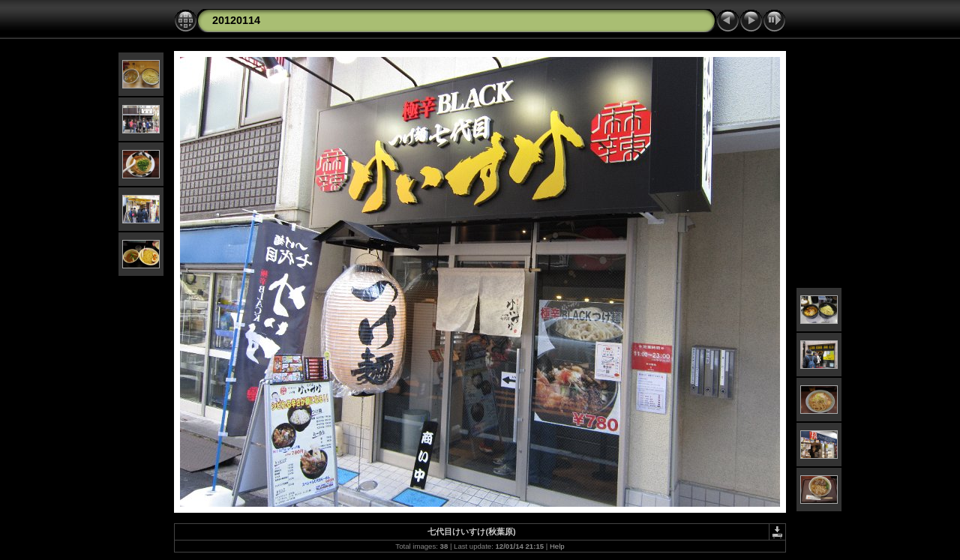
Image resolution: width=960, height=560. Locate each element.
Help (557, 546)
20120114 (236, 20)
